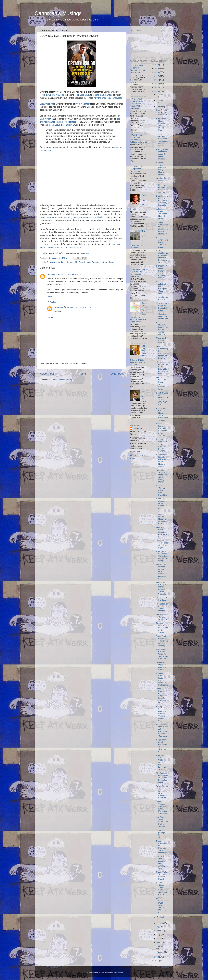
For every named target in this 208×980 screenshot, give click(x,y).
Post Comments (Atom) (62, 380)
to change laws (82, 95)
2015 (157, 84)
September (161, 917)
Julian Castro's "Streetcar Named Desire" (162, 214)
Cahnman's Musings (58, 13)
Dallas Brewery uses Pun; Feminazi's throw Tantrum (162, 430)
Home (82, 374)
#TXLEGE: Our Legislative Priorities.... (137, 169)
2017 (157, 76)
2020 (157, 65)
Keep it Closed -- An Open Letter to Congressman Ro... (161, 889)
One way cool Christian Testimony (162, 617)
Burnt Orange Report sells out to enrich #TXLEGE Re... (162, 399)
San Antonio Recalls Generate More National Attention (161, 461)
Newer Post (47, 374)
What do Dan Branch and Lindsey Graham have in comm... (162, 185)
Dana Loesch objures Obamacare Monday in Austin (162, 201)
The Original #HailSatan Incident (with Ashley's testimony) (138, 139)
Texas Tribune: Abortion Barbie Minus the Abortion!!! (162, 808)
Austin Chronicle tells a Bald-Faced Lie (161, 490)
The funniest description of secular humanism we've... (162, 778)
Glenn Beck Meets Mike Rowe (162, 340)
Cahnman (58, 307)
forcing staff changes (103, 95)
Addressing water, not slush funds (162, 316)
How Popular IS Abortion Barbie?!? (162, 112)
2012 (157, 957)
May (159, 935)
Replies (53, 302)
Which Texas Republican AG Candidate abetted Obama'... (162, 730)
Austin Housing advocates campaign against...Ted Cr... (162, 140)
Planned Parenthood (93, 262)
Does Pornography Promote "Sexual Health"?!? (162, 847)
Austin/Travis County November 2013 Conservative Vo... (162, 414)
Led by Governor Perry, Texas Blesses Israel (161, 383)
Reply (49, 296)
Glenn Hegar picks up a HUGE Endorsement (162, 503)
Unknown (51, 275)
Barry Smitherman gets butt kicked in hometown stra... (162, 257)
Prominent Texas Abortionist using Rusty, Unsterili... (162, 168)
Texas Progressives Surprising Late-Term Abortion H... (162, 696)
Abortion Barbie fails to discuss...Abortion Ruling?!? (162, 228)
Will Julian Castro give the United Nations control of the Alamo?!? (138, 273)
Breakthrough (46, 104)
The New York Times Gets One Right (162, 544)
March (160, 942)
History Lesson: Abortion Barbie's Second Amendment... (162, 714)
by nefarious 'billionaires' (60, 125)
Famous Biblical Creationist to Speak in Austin (162, 628)
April (159, 938)
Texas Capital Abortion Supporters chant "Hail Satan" (137, 69)
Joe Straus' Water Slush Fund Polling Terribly (162, 822)
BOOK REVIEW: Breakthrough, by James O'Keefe (162, 328)
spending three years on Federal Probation (84, 217)
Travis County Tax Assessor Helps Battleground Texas (162, 792)
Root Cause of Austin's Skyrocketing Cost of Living (162, 556)
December (161, 95)
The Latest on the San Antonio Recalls (162, 607)
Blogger (119, 973)
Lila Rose (79, 262)
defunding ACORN (55, 95)
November (161, 101)
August (160, 923)
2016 (157, 80)
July (159, 927)
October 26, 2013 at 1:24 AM (69, 275)
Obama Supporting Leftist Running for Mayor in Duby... (162, 352)
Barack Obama (53, 262)
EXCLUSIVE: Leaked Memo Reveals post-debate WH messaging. (137, 104)
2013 (157, 91)
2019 (157, 68)
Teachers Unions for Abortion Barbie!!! (162, 666)
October (160, 107)
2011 (157, 961)
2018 (157, 72)
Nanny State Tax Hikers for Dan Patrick (162, 875)
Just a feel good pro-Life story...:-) (161, 834)
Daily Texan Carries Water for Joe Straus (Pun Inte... (162, 654)
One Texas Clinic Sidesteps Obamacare (162, 532)
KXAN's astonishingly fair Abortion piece (162, 242)
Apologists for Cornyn (162, 298)
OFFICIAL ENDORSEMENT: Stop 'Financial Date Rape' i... (162, 905)
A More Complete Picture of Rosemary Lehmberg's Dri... (162, 518)
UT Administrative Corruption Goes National (162, 288)
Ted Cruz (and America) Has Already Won (161, 862)
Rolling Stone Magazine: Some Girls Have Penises (162, 154)
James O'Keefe (67, 262)
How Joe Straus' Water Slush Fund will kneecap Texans (162, 762)
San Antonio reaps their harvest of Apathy (162, 307)
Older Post (117, 374)
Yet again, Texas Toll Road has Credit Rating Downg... (161, 476)
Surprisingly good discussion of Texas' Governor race (162, 746)
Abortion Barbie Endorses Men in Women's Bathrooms (162, 679)
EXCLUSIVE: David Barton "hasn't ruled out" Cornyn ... (162, 272)
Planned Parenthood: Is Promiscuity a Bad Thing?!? (162, 445)
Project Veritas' (83, 104)
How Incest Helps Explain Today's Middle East (161, 124)
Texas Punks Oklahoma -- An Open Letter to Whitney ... (162, 641)
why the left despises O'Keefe (108, 98)
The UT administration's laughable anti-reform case (162, 368)
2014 (157, 87)
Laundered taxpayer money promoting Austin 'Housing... (162, 588)
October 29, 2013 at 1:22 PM (80, 307)
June (159, 931)
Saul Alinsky (46, 119)
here (87, 253)
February (161, 946)
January (160, 952)
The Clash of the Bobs (162, 599)
